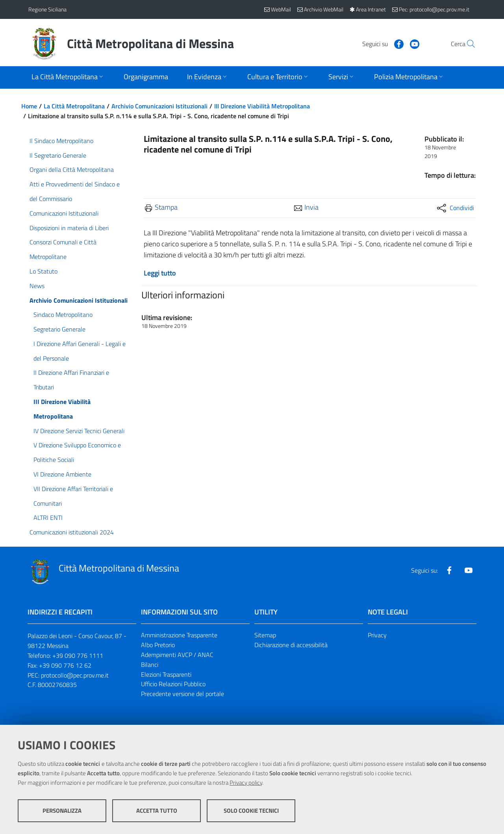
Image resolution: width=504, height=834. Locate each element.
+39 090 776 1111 (78, 655)
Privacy (377, 635)
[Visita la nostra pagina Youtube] (397, 43)
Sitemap (265, 635)
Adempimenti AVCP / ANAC (177, 655)
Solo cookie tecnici (251, 811)
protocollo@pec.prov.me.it (75, 675)
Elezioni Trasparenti (166, 674)
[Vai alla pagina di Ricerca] (466, 44)
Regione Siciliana (47, 9)
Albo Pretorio (158, 645)
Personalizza (62, 811)
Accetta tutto (157, 811)
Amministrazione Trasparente (179, 635)
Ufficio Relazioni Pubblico (173, 684)
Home (29, 106)
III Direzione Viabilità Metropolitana (262, 106)
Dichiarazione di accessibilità (291, 645)
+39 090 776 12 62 (65, 665)
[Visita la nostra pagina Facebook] (381, 43)
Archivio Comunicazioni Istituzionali (159, 106)
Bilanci (150, 665)
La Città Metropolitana (74, 106)
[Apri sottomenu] (68, 77)
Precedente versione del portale (183, 694)
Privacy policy (246, 783)
